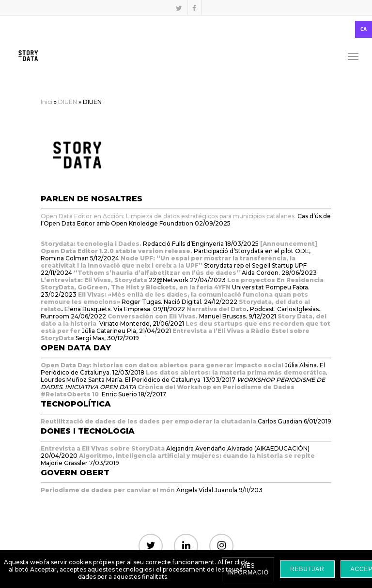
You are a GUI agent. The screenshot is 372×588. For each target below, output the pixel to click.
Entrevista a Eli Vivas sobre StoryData (103, 448)
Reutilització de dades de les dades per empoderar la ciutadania (148, 421)
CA (364, 29)
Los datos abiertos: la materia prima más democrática (236, 372)
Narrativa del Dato (217, 309)
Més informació (248, 569)
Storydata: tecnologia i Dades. (91, 244)
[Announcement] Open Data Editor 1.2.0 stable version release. (179, 247)
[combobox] (186, 29)
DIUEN (68, 102)
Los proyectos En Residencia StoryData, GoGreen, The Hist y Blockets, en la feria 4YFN (182, 284)
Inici (46, 102)
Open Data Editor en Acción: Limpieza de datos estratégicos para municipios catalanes (168, 216)
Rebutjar (307, 569)
